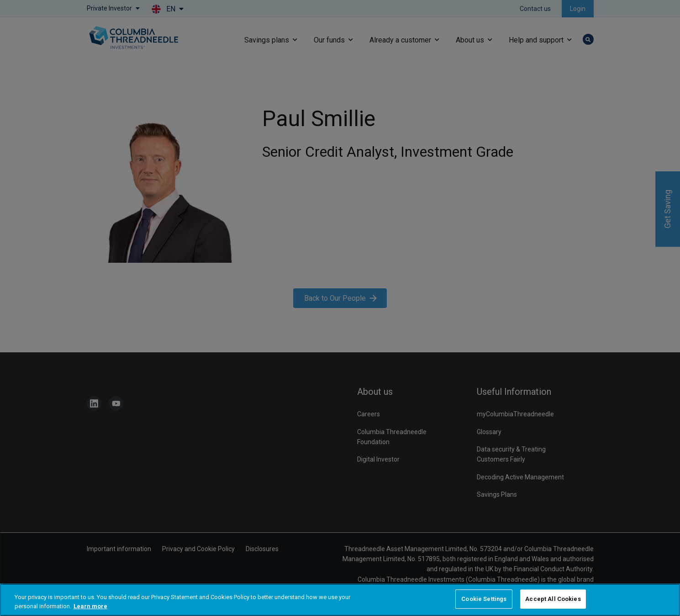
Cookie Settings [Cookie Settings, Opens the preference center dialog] (484, 599)
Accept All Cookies (553, 599)
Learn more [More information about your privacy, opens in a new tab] (90, 606)
